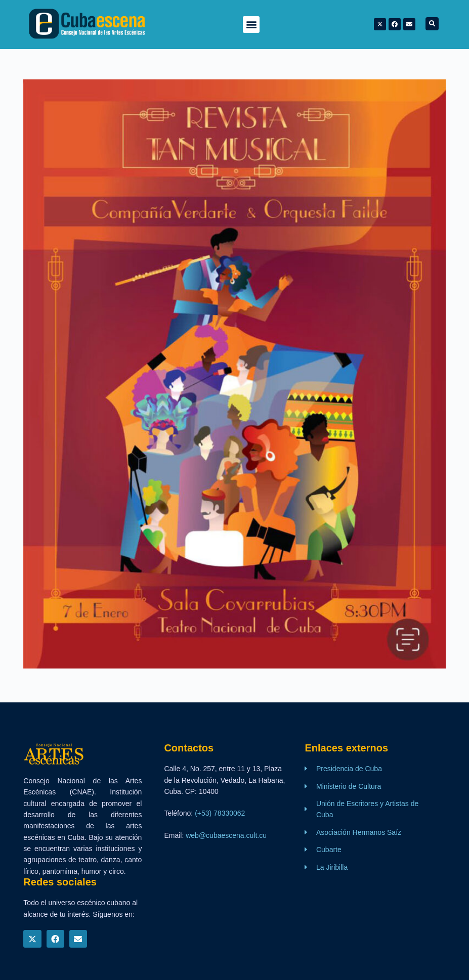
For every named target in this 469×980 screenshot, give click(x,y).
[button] (251, 25)
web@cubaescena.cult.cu (226, 835)
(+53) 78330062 (220, 813)
